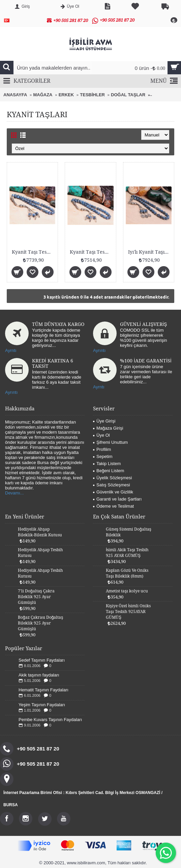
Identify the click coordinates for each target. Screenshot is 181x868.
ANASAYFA (15, 95)
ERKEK (66, 95)
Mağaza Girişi (108, 428)
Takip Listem (107, 464)
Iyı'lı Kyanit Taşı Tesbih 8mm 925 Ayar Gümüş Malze (150, 252)
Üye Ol (101, 435)
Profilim (102, 449)
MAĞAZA (43, 95)
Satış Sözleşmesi (112, 485)
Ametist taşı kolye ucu (127, 591)
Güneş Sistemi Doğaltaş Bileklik (129, 532)
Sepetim (103, 456)
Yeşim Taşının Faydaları (42, 705)
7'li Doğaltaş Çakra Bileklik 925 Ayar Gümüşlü (36, 597)
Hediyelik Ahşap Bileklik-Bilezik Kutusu (40, 532)
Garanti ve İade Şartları (117, 499)
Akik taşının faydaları (39, 675)
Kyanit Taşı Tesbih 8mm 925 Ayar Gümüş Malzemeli (34, 252)
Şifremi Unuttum (110, 442)
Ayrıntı (99, 350)
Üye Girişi (104, 421)
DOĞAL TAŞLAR (128, 95)
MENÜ (164, 81)
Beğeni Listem (109, 471)
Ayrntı (11, 350)
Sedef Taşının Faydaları (42, 660)
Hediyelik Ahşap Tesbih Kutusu (40, 553)
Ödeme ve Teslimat (113, 506)
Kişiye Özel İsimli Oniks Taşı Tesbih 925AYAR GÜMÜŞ (128, 612)
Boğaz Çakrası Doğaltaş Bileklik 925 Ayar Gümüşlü (40, 623)
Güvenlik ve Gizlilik (113, 492)
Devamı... (14, 493)
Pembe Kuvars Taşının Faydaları (50, 720)
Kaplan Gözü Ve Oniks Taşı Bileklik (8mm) (127, 573)
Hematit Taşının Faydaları (43, 690)
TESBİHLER (92, 95)
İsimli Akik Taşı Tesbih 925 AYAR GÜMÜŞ (127, 553)
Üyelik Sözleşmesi (112, 478)
